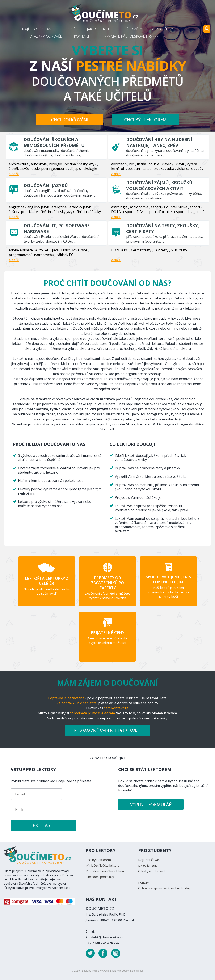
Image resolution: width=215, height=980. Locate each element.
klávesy (167, 164)
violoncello (185, 169)
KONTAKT (82, 36)
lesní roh (118, 169)
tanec (147, 169)
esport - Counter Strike (169, 207)
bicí (132, 164)
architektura (19, 164)
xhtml (134, 971)
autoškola (39, 164)
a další (14, 174)
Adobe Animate (21, 250)
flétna (141, 164)
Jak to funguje (148, 865)
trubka (159, 169)
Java (55, 250)
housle (154, 164)
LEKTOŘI (70, 29)
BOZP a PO (120, 250)
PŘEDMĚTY (133, 29)
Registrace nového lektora (105, 871)
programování (20, 255)
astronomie (139, 207)
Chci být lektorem (98, 860)
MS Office (80, 250)
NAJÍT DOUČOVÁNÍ (37, 29)
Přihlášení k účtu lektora (103, 865)
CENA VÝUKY (163, 29)
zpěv (200, 169)
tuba (170, 169)
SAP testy (161, 250)
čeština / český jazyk (80, 164)
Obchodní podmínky (100, 877)
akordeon (119, 164)
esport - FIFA (133, 212)
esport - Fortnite (159, 212)
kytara (192, 164)
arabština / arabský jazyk (71, 207)
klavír (180, 164)
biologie (56, 164)
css (142, 971)
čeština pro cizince (23, 212)
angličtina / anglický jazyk (29, 207)
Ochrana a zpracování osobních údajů (165, 888)
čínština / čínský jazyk (57, 212)
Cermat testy (141, 250)
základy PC (65, 255)
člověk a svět (19, 169)
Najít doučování (149, 860)
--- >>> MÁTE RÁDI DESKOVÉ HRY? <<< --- (133, 36)
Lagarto (115, 971)
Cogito (125, 971)
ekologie (90, 169)
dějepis (75, 169)
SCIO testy (179, 250)
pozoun (134, 169)
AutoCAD (42, 250)
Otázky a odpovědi (152, 871)
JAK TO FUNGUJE (100, 29)
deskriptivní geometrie (49, 169)
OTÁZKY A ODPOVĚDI (47, 36)
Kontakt (144, 882)
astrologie (119, 207)
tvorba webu (44, 255)
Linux (65, 250)
